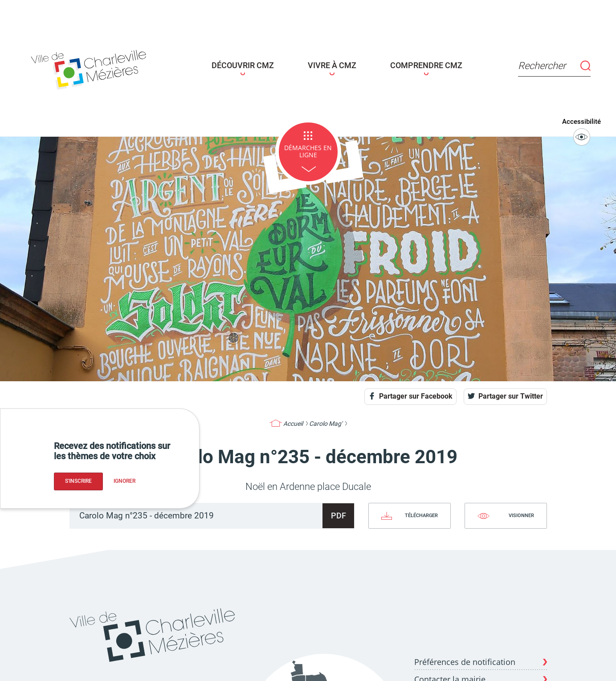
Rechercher (517, 64)
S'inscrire (78, 481)
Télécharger (421, 512)
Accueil (293, 420)
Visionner (521, 512)
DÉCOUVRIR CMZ (253, 64)
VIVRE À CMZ (327, 64)
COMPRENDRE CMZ (406, 64)
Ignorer (124, 481)
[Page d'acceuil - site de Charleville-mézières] (122, 66)
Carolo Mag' (326, 420)
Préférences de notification (465, 658)
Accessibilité (586, 128)
